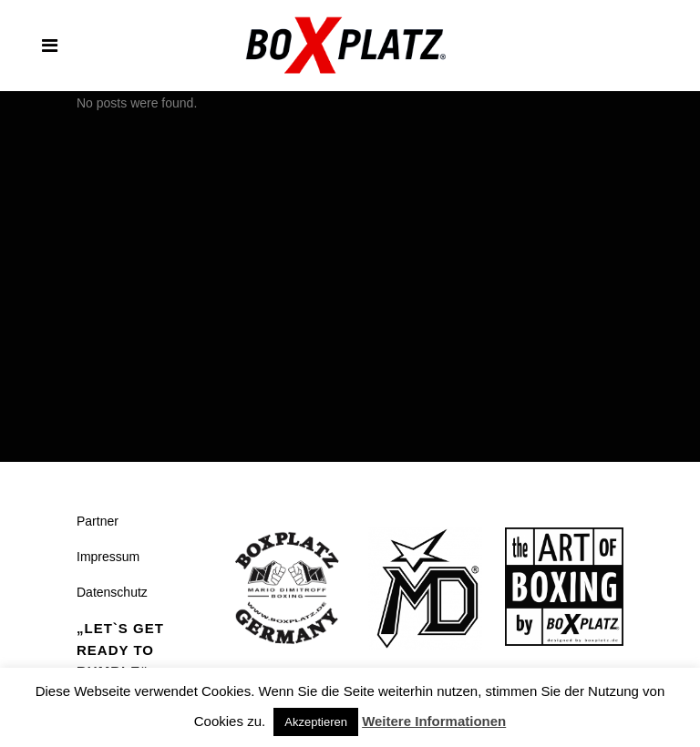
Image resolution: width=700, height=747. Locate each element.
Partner (98, 521)
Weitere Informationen (434, 721)
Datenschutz (112, 592)
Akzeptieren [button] (316, 722)
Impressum (108, 557)
